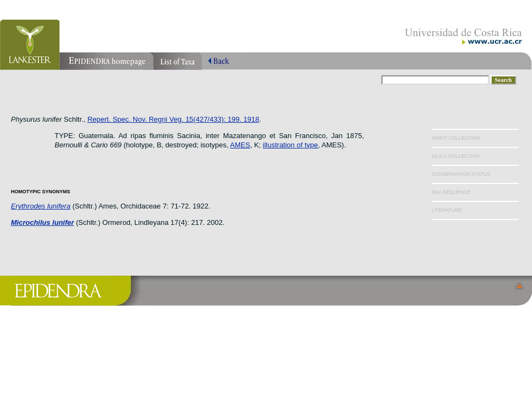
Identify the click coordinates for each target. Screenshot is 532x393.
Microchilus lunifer (43, 222)
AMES (240, 145)
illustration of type (291, 145)
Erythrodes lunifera (41, 206)
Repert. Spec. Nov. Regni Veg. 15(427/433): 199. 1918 (173, 119)
